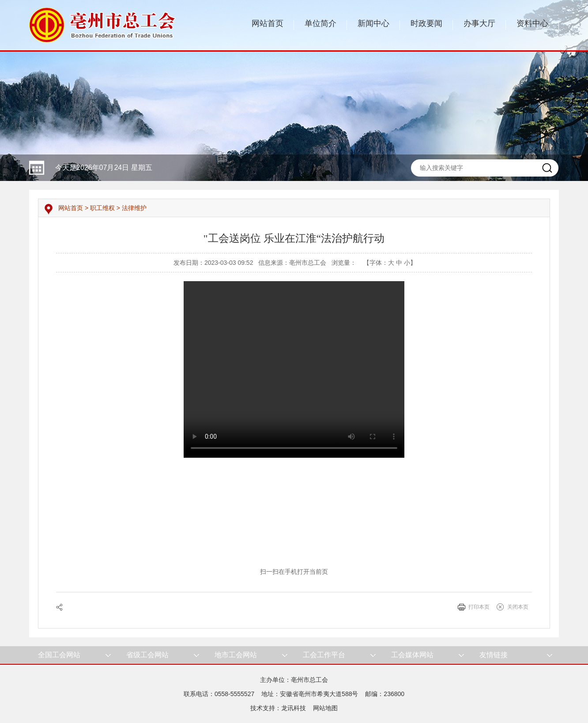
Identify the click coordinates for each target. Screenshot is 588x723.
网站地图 (325, 708)
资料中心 (532, 23)
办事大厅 (479, 23)
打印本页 (479, 607)
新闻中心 (373, 23)
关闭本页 (518, 607)
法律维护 (134, 208)
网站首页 (268, 23)
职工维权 (102, 208)
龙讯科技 (294, 708)
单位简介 (320, 23)
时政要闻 (426, 23)
